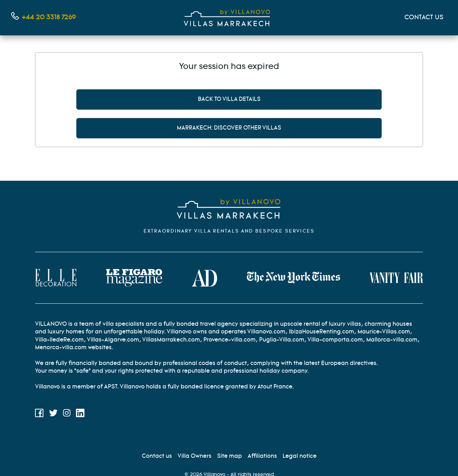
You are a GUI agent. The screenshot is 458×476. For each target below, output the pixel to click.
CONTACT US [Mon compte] (424, 18)
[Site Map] (230, 456)
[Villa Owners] (195, 456)
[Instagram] (67, 415)
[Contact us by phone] (43, 18)
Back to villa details (229, 99)
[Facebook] (39, 415)
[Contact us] (157, 456)
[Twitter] (53, 415)
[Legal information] (300, 456)
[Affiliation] (262, 456)
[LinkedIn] (80, 415)
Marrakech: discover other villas (229, 128)
